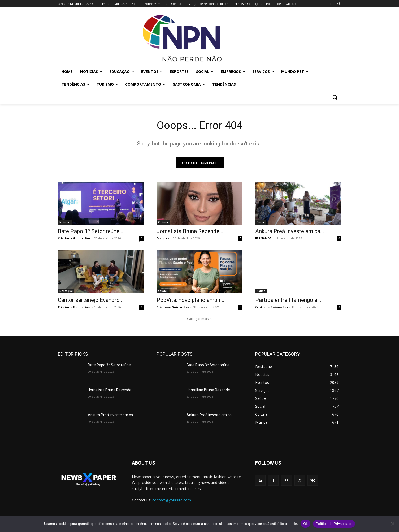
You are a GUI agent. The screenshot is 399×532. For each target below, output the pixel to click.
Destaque (66, 291)
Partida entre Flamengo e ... (289, 300)
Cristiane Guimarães (74, 238)
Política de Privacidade (334, 524)
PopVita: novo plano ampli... (190, 300)
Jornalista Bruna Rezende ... (191, 231)
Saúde (162, 291)
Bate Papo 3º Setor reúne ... (91, 231)
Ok (305, 524)
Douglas (163, 238)
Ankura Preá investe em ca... (290, 231)
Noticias (65, 222)
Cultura (163, 222)
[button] (335, 97)
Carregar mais (200, 319)
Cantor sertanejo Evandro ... (91, 300)
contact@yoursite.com (172, 500)
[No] (392, 524)
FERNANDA (263, 238)
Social (261, 222)
